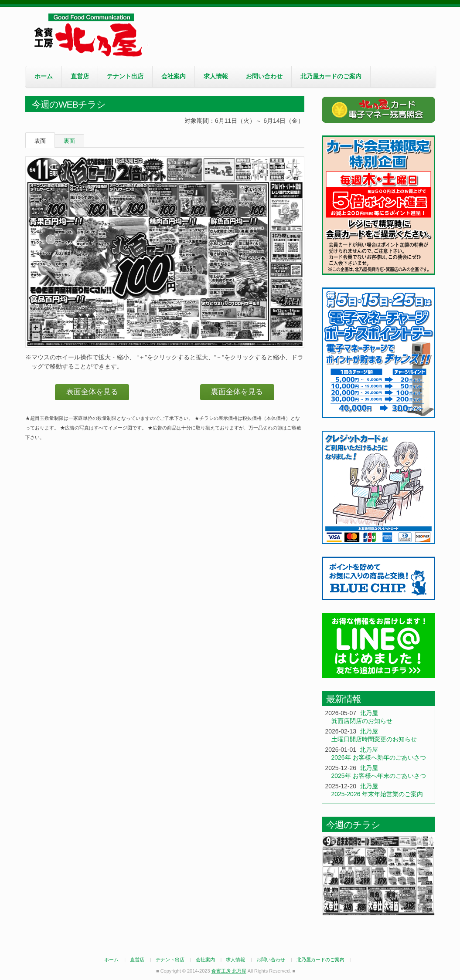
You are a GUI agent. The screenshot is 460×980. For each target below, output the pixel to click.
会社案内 (174, 76)
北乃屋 (369, 713)
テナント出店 (125, 76)
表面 (40, 141)
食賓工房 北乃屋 (91, 35)
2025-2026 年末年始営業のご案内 (377, 794)
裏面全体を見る (237, 392)
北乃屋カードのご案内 (331, 76)
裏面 (69, 141)
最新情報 (344, 699)
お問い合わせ (264, 76)
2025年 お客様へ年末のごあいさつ (379, 776)
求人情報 (216, 76)
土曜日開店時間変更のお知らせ (374, 739)
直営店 (80, 76)
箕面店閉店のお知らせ (362, 721)
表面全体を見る (92, 392)
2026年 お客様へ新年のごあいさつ (379, 757)
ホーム (44, 76)
